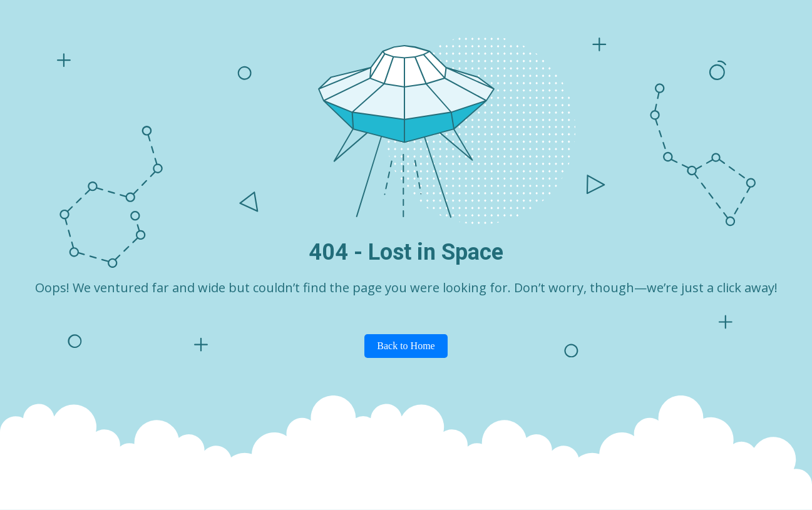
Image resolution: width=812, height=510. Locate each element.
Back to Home (406, 346)
